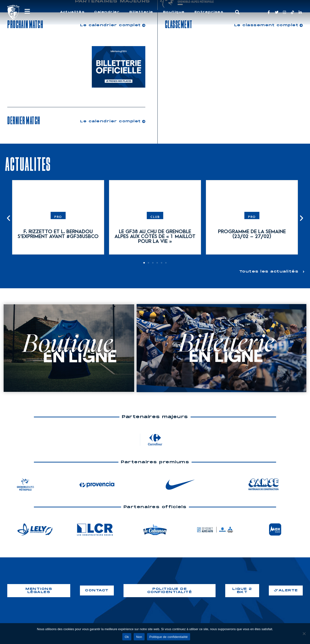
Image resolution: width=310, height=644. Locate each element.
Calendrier (107, 12)
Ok (127, 637)
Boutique (174, 12)
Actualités (72, 12)
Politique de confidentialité (169, 637)
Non (139, 637)
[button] (237, 12)
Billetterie (141, 12)
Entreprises (209, 12)
